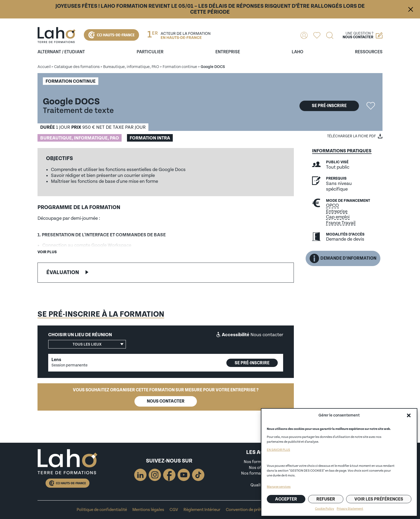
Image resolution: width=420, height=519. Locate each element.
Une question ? (363, 35)
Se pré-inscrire (329, 106)
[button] (409, 415)
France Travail (341, 223)
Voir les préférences (379, 499)
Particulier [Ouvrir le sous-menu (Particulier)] (150, 52)
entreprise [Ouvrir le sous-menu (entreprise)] (228, 52)
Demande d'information (343, 258)
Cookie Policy (325, 509)
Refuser (326, 499)
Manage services (279, 487)
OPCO (332, 205)
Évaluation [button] (63, 272)
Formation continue (180, 67)
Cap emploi (338, 217)
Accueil (44, 67)
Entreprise (337, 211)
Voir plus (47, 252)
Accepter (286, 499)
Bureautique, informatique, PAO (131, 67)
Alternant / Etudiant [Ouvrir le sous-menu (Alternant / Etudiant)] (61, 52)
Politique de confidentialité (102, 510)
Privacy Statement (350, 509)
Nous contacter (166, 401)
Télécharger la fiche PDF (351, 136)
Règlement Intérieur (202, 510)
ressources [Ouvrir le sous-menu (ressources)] (369, 52)
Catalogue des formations (77, 67)
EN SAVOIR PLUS (278, 450)
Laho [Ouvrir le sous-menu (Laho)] (297, 52)
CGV (174, 510)
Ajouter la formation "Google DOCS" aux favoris (371, 106)
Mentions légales (148, 510)
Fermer (411, 9)
